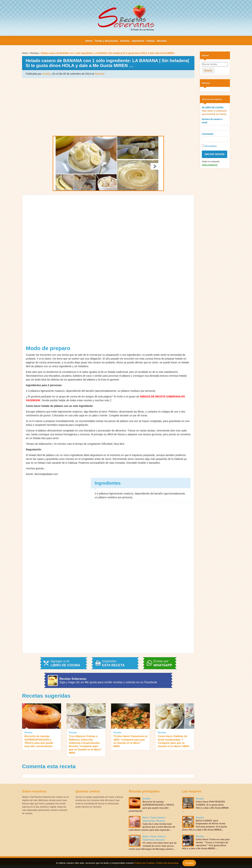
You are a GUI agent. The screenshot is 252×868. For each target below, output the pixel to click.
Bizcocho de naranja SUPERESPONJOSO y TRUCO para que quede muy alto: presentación (39, 741)
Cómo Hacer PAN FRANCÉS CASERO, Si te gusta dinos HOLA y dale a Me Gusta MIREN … (205, 806)
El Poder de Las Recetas (126, 18)
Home (89, 41)
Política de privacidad (167, 863)
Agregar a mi (65, 663)
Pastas (151, 41)
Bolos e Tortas (149, 818)
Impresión (113, 663)
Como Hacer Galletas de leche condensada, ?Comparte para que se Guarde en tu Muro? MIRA (174, 741)
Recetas (162, 41)
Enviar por (163, 663)
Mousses (160, 821)
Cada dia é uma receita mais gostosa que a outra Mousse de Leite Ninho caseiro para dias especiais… (152, 827)
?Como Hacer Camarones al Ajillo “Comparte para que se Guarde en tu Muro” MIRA (130, 741)
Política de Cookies (144, 863)
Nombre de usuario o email (212, 121)
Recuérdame (209, 146)
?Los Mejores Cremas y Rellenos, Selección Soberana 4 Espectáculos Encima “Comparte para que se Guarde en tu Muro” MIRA (85, 744)
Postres (125, 41)
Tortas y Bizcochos (106, 41)
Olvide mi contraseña (211, 161)
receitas (47, 74)
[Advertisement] (108, 107)
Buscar (208, 70)
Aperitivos (138, 41)
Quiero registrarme (210, 165)
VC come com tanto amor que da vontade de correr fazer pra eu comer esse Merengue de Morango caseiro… (153, 846)
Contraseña (208, 134)
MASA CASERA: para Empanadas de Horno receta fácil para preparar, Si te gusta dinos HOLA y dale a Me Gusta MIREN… (205, 825)
